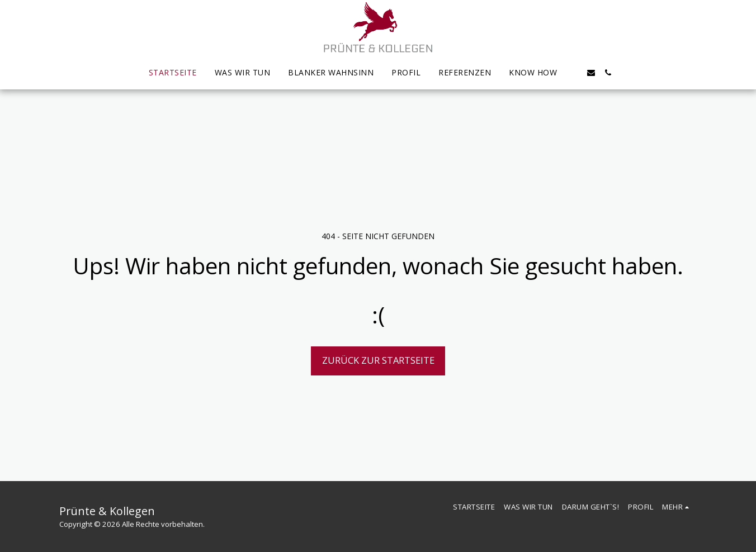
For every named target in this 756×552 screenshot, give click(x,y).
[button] (574, 73)
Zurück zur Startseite (378, 360)
